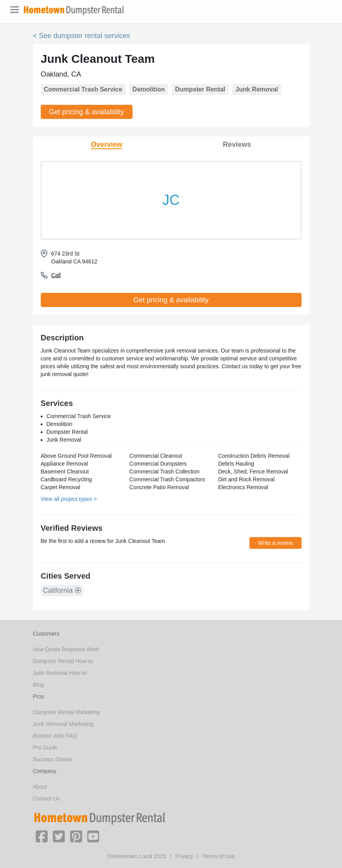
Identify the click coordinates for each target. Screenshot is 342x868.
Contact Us (46, 799)
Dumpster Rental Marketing (66, 712)
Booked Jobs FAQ (55, 736)
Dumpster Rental (200, 89)
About (40, 787)
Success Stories (53, 759)
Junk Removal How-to (60, 673)
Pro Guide (45, 747)
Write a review (275, 543)
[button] (42, 836)
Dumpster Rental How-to (63, 661)
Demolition (149, 89)
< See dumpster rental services (82, 36)
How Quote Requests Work (66, 649)
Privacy (184, 856)
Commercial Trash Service (83, 89)
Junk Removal (256, 89)
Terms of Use (218, 856)
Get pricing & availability (87, 112)
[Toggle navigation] (15, 10)
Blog (38, 685)
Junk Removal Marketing (63, 724)
